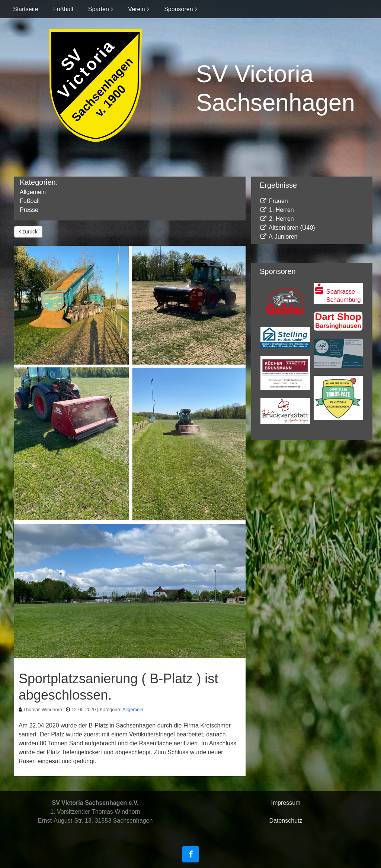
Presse (29, 210)
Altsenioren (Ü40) (287, 228)
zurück (28, 232)
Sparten (99, 9)
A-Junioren (279, 237)
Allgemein (33, 192)
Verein (136, 9)
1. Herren (277, 210)
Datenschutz (286, 821)
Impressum (286, 803)
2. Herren (277, 219)
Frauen (274, 201)
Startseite (26, 9)
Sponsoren (178, 9)
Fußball (63, 9)
